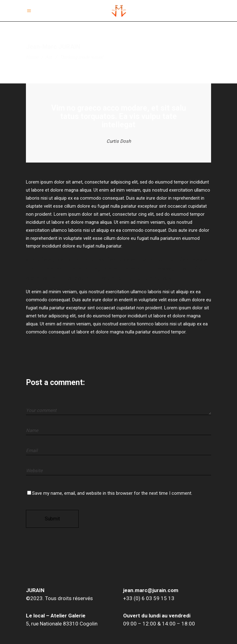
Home (32, 57)
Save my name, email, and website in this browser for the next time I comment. (112, 493)
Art (48, 57)
